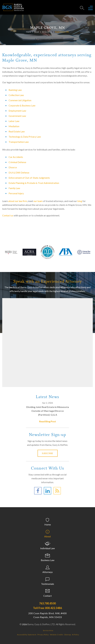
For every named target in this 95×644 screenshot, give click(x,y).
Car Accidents (16, 157)
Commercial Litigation (20, 100)
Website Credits (57, 635)
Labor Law (14, 121)
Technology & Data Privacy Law (25, 137)
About (37, 32)
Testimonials (48, 584)
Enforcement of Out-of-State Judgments (29, 178)
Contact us (8, 215)
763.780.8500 (48, 603)
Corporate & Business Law (22, 105)
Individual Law (47, 548)
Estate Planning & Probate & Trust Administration (34, 183)
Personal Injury (16, 193)
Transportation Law (19, 142)
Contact (47, 596)
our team (38, 201)
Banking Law (15, 90)
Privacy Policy (43, 635)
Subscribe (47, 453)
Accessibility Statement (27, 635)
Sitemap (68, 635)
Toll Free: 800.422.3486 (47, 608)
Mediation (14, 126)
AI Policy (76, 635)
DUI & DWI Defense (19, 172)
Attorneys (48, 572)
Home (29, 32)
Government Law (17, 116)
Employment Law (17, 111)
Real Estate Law (17, 131)
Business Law (48, 560)
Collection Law (16, 95)
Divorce (13, 167)
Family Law (14, 188)
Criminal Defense (17, 162)
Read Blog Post (48, 421)
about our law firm (18, 201)
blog (80, 201)
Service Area (47, 32)
